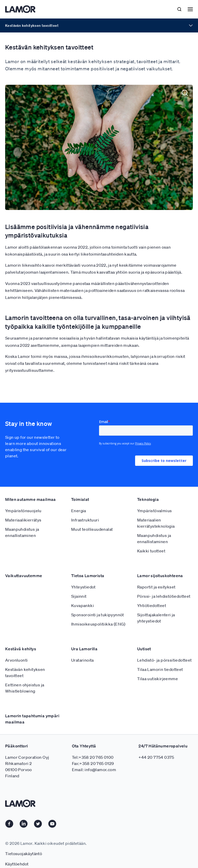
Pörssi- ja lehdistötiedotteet (164, 585)
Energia (79, 499)
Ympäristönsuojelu (23, 499)
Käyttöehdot (17, 853)
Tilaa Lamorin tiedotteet (160, 658)
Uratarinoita (82, 649)
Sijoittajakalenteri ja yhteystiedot (156, 606)
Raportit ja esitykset (156, 576)
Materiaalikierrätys (23, 509)
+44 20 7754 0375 (156, 746)
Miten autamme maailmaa (31, 488)
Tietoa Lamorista (88, 564)
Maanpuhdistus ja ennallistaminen (22, 521)
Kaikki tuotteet (151, 540)
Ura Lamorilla (84, 637)
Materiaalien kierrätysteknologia (156, 512)
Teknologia (148, 488)
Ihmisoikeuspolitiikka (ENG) (98, 613)
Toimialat (80, 488)
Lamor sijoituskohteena (160, 564)
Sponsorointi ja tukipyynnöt (98, 603)
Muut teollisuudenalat (92, 518)
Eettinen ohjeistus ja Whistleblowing (25, 677)
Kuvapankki (82, 594)
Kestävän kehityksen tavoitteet (25, 661)
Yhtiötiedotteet (152, 594)
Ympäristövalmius (154, 499)
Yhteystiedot (83, 576)
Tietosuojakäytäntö (24, 842)
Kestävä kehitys (21, 637)
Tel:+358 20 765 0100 (93, 746)
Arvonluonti (16, 649)
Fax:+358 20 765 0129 (93, 752)
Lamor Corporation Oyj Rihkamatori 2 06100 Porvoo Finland (27, 755)
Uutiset (144, 637)
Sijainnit (79, 585)
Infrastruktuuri (85, 509)
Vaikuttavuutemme (24, 564)
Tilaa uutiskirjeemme (158, 667)
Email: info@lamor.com (94, 758)
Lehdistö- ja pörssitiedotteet (164, 649)
